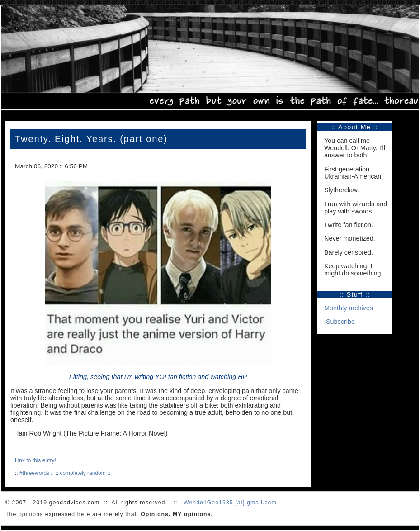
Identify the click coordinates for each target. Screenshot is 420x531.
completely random (83, 473)
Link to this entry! (35, 460)
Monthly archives (349, 308)
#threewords (34, 473)
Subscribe (340, 322)
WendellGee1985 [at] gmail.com (230, 503)
